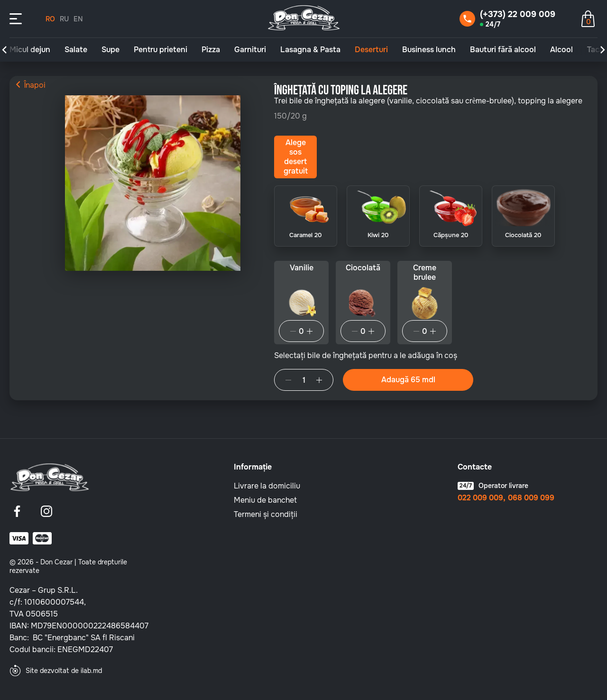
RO (50, 19)
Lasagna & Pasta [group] (310, 50)
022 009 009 (480, 498)
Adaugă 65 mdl (408, 380)
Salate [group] (76, 50)
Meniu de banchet (265, 500)
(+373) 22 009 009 (518, 14)
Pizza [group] (211, 50)
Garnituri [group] (250, 50)
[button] (4, 50)
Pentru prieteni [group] (161, 50)
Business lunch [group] (429, 50)
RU (64, 19)
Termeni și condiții (266, 514)
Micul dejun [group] (30, 50)
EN (78, 19)
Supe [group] (110, 50)
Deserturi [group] (371, 50)
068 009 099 (531, 498)
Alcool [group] (561, 50)
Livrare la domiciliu (267, 486)
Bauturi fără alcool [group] (503, 50)
